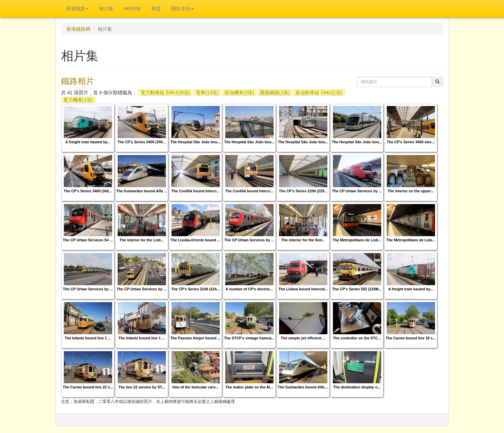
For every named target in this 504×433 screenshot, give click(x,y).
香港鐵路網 (78, 29)
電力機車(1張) (78, 100)
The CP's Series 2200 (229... (303, 191)
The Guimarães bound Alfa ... (142, 191)
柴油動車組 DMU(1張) (319, 93)
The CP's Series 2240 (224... (196, 289)
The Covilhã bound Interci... (196, 191)
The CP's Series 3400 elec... (411, 142)
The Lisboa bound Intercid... (303, 289)
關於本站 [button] (182, 9)
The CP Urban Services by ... (357, 191)
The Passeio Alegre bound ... (195, 338)
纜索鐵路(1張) (275, 93)
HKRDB (132, 9)
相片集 (106, 9)
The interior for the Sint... (303, 240)
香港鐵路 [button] (77, 9)
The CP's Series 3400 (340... (142, 142)
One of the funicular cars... (195, 387)
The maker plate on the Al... (249, 387)
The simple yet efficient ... (303, 338)
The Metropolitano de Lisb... (357, 240)
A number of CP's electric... (249, 289)
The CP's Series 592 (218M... (357, 289)
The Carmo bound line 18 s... (411, 338)
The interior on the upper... (411, 191)
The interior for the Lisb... (141, 240)
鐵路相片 (78, 81)
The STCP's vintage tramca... (249, 338)
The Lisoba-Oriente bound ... (195, 240)
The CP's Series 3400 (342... (88, 191)
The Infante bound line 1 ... (88, 338)
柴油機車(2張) (239, 93)
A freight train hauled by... (88, 142)
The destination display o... (357, 387)
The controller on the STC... (357, 338)
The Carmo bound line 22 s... (88, 387)
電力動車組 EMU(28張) (165, 93)
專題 (156, 9)
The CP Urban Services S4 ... (88, 240)
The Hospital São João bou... (196, 142)
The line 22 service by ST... (141, 387)
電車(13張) (207, 93)
